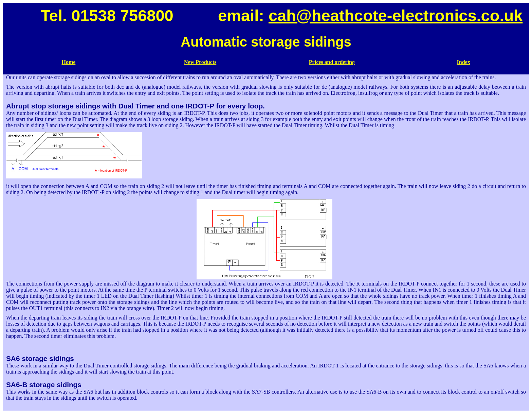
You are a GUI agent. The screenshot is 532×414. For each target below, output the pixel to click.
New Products (200, 62)
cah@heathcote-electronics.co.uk (396, 15)
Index (464, 62)
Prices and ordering (332, 62)
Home (68, 62)
